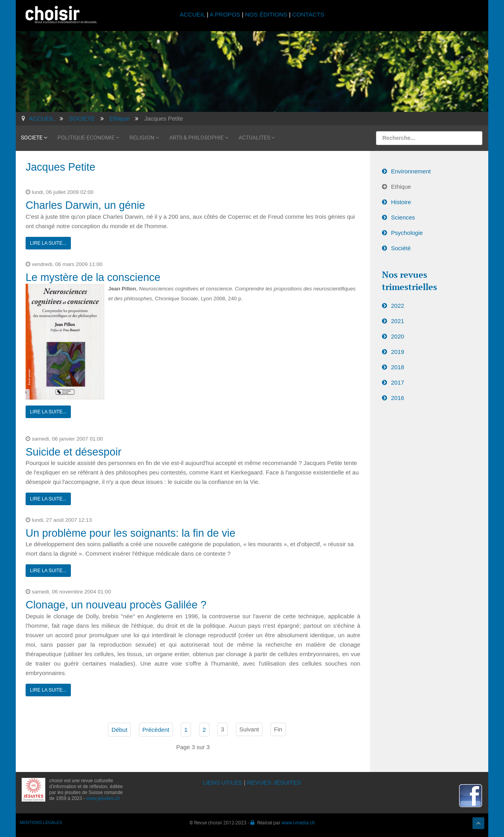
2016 (397, 398)
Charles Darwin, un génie (85, 205)
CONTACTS (308, 14)
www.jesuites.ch (103, 798)
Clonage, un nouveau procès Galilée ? (116, 605)
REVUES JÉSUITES (274, 782)
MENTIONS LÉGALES (41, 822)
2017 (397, 382)
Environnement (411, 171)
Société (401, 248)
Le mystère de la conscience (93, 277)
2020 (397, 336)
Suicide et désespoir (73, 452)
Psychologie (407, 233)
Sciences (403, 217)
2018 (397, 367)
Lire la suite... (48, 243)
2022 (397, 306)
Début (119, 730)
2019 (397, 352)
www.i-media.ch (298, 822)
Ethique (401, 187)
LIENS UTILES (222, 782)
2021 (397, 321)
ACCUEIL (194, 14)
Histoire (401, 202)
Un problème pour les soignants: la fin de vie (131, 533)
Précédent (156, 730)
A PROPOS (225, 14)
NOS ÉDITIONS (266, 14)
